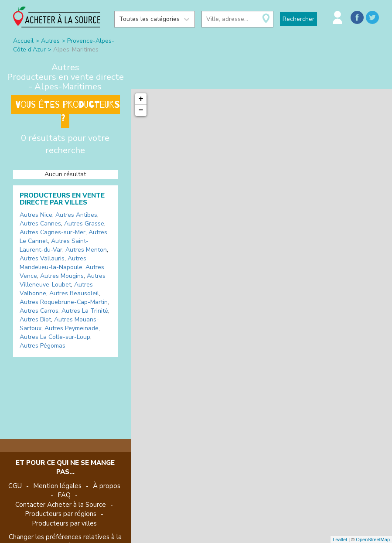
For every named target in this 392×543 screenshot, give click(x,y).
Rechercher (298, 19)
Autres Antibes (76, 215)
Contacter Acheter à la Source (61, 505)
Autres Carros (39, 311)
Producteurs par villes (64, 523)
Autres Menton (86, 250)
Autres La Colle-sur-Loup (55, 337)
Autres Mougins (62, 276)
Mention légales (57, 486)
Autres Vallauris (42, 258)
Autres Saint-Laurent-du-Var (54, 245)
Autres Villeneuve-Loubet (63, 280)
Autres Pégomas (43, 346)
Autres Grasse (84, 224)
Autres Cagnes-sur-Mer (53, 232)
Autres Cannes (40, 224)
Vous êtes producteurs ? (68, 111)
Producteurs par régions (61, 514)
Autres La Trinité (85, 311)
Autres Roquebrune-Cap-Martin (64, 302)
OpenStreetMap (373, 540)
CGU (15, 486)
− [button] (141, 110)
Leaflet (340, 540)
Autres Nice (36, 215)
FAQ (64, 495)
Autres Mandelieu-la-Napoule (53, 263)
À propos (107, 486)
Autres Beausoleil (74, 293)
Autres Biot (35, 319)
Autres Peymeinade (72, 328)
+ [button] (141, 99)
